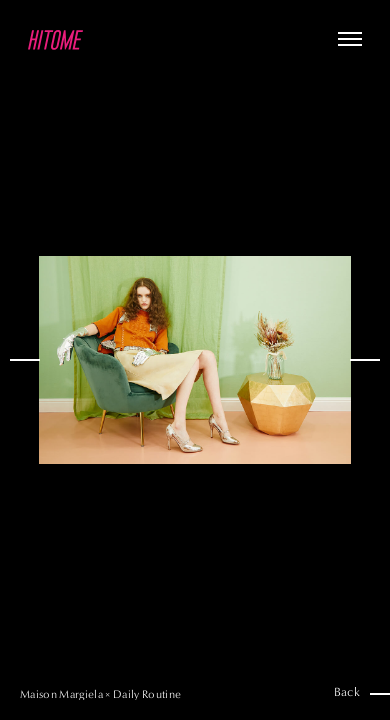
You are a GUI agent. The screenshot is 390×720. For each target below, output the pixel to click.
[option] (195, 360)
